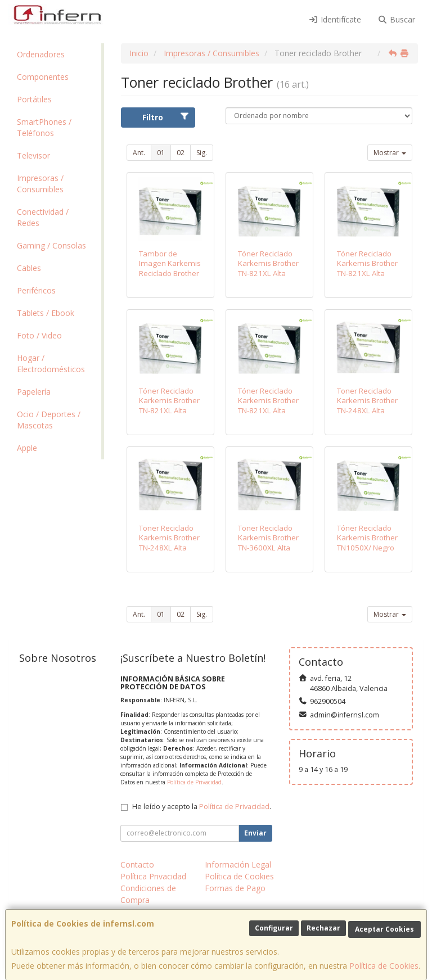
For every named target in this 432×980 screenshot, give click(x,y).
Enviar (255, 833)
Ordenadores (41, 54)
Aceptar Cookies (384, 929)
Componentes (43, 77)
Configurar (274, 928)
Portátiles (34, 99)
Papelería (34, 392)
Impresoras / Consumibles (40, 184)
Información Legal (238, 864)
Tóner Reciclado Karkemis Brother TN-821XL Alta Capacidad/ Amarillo (268, 410)
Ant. (139, 153)
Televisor (33, 155)
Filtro (166, 117)
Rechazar (323, 928)
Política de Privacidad (194, 782)
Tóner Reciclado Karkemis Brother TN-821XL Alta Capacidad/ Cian (367, 268)
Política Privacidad (153, 876)
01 (161, 153)
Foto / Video (39, 335)
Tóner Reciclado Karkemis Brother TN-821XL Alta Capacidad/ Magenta (169, 410)
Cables (29, 268)
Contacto (137, 864)
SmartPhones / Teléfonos (44, 127)
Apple (27, 448)
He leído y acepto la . (202, 807)
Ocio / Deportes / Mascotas (49, 420)
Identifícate (335, 19)
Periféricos (36, 290)
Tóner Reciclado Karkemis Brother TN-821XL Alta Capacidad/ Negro (269, 268)
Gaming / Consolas (51, 245)
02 (181, 153)
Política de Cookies (384, 966)
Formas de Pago (235, 888)
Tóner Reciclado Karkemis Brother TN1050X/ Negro (367, 538)
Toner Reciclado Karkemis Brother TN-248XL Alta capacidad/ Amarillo (169, 547)
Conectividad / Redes (43, 217)
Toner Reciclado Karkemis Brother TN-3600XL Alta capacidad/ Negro (269, 543)
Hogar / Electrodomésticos (51, 363)
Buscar (397, 19)
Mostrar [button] (390, 153)
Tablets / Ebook (46, 313)
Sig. (202, 153)
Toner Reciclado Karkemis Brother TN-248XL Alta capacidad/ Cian (367, 405)
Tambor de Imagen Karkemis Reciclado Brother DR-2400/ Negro (170, 268)
